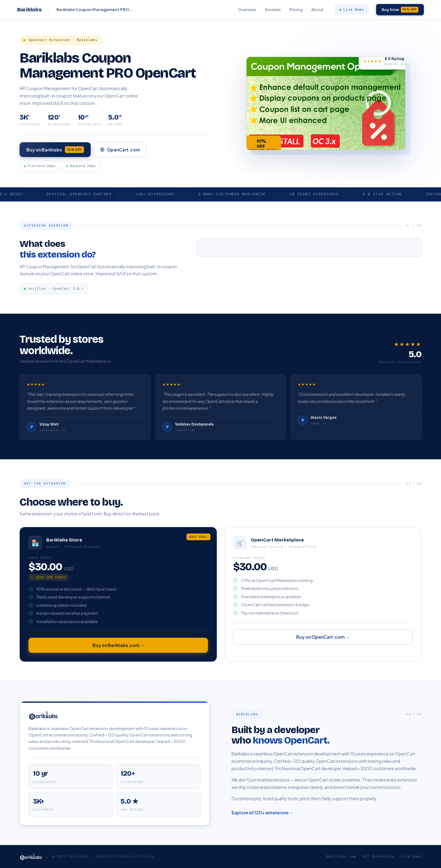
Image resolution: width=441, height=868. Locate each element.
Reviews (273, 10)
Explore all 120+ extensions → (262, 816)
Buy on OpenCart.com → (323, 640)
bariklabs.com (341, 856)
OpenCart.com (120, 151)
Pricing (296, 10)
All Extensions (379, 856)
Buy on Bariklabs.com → (118, 648)
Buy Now (400, 10)
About (317, 10)
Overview (247, 10)
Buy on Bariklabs (55, 151)
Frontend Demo (40, 168)
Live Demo (352, 10)
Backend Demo (81, 168)
